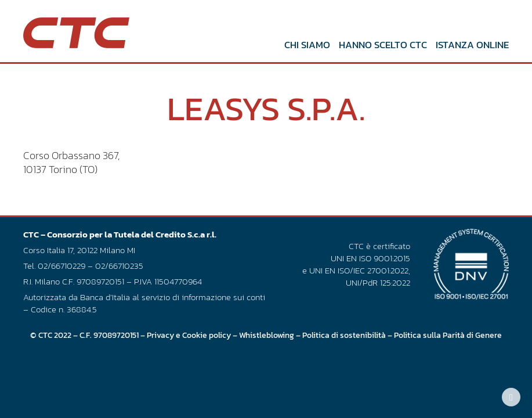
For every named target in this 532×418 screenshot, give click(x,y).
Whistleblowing (267, 335)
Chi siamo (307, 45)
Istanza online (472, 45)
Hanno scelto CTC (383, 45)
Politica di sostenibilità (344, 335)
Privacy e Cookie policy (189, 335)
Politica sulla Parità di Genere (448, 335)
